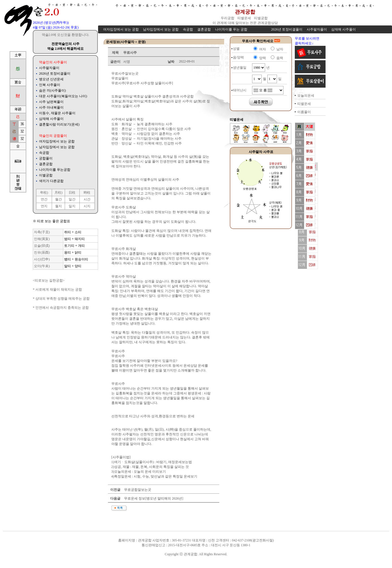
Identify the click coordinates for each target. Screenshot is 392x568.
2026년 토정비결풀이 (55, 74)
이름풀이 (304, 112)
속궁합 (44, 153)
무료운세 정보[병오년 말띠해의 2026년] (153, 498)
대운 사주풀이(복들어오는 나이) (63, 96)
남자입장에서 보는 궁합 (57, 147)
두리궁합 (228, 18)
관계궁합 (245, 12)
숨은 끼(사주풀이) (52, 90)
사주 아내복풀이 (51, 107)
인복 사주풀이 (50, 85)
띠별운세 (245, 18)
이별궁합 (46, 175)
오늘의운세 (306, 96)
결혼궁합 (46, 164)
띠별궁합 (261, 18)
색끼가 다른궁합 (51, 181)
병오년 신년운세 (51, 79)
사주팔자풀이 (49, 68)
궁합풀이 (46, 158)
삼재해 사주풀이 (51, 119)
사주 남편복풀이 (51, 102)
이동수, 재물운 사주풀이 (57, 113)
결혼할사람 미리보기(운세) (59, 124)
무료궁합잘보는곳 (137, 490)
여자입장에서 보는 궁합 (57, 141)
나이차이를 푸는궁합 (55, 170)
